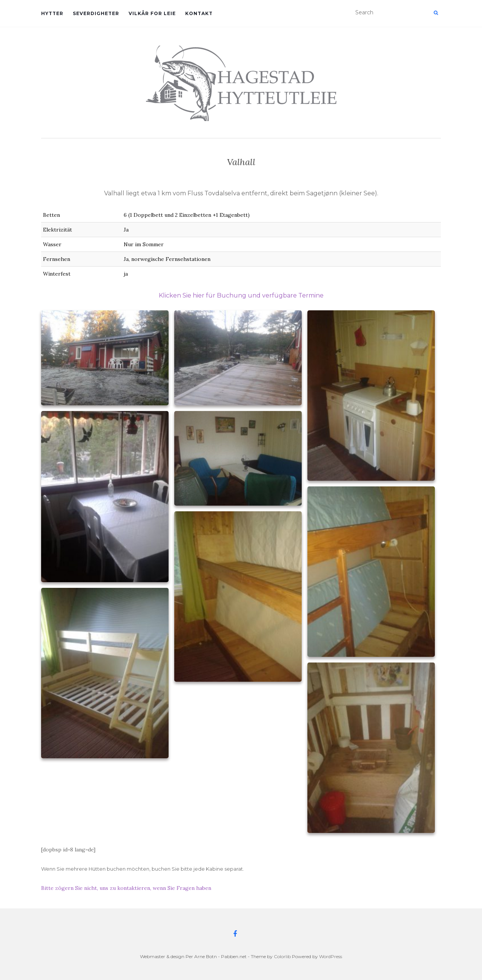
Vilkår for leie (152, 13)
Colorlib (282, 956)
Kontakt (199, 13)
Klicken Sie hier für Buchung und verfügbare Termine (241, 295)
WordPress (331, 956)
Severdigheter (96, 13)
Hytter (52, 13)
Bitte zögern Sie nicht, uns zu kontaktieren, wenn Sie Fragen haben (126, 888)
